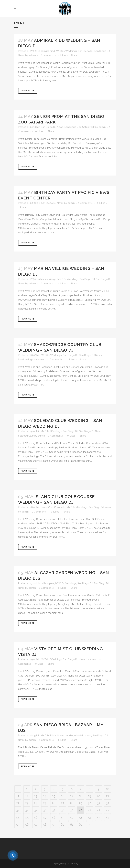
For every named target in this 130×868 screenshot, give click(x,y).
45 (27, 817)
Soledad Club (26, 436)
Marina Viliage (48, 279)
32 (108, 803)
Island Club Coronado (53, 507)
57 (36, 824)
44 (18, 817)
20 (99, 796)
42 (99, 810)
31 (99, 803)
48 (54, 817)
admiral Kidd (48, 51)
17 (72, 796)
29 (81, 803)
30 (90, 803)
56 (27, 824)
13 (36, 796)
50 (72, 817)
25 (45, 803)
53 (99, 817)
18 (81, 796)
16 (63, 796)
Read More (28, 91)
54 (108, 817)
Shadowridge (26, 360)
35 (36, 810)
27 (63, 803)
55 (18, 824)
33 (18, 810)
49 (63, 817)
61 (72, 824)
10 (108, 789)
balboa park (47, 583)
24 (36, 803)
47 (45, 817)
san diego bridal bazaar (78, 736)
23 (27, 803)
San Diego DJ (86, 51)
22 (18, 803)
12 (27, 796)
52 (90, 817)
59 (54, 824)
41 (90, 810)
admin (32, 55)
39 (72, 810)
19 (90, 796)
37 (54, 810)
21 (108, 796)
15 (54, 796)
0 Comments (46, 55)
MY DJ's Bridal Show (52, 736)
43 (108, 810)
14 (45, 796)
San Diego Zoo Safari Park (79, 127)
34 (27, 810)
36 (45, 810)
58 (45, 824)
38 (63, 810)
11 (18, 796)
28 (72, 803)
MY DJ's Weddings (66, 51)
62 (81, 824)
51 (81, 817)
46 (36, 817)
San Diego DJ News (52, 127)
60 (63, 824)
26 (54, 803)
